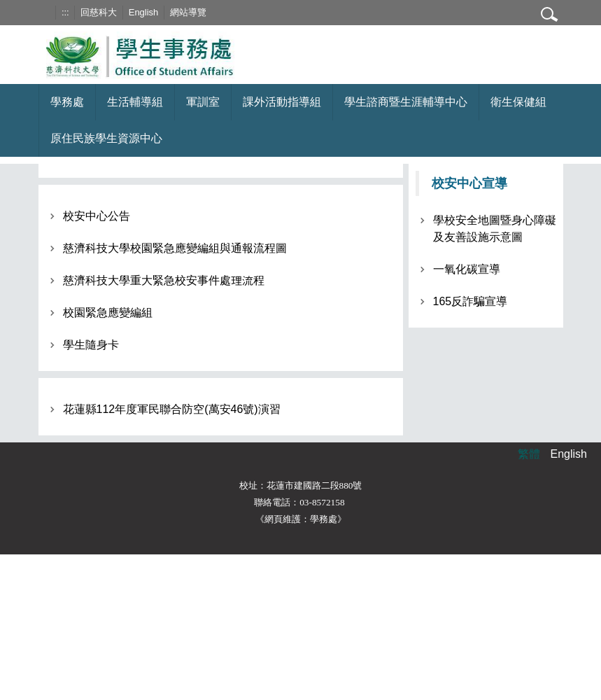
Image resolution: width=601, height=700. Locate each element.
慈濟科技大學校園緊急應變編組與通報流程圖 (175, 248)
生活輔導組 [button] (135, 102)
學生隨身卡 (91, 345)
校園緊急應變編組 (108, 313)
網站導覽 (188, 12)
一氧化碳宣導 (467, 269)
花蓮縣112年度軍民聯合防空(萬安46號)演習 (172, 409)
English (143, 12)
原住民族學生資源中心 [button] (106, 138)
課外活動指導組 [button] (282, 102)
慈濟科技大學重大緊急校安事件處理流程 (164, 280)
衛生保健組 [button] (518, 102)
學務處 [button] (67, 102)
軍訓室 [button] (203, 102)
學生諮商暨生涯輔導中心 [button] (406, 102)
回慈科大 (99, 12)
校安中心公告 (97, 216)
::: (65, 12)
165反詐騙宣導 (471, 301)
